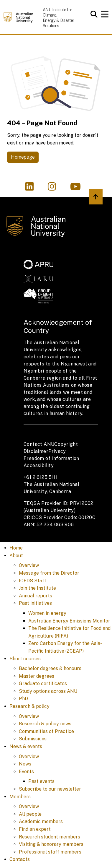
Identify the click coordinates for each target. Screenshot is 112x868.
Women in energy (47, 613)
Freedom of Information (51, 458)
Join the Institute (37, 588)
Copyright (66, 444)
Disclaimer (36, 451)
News (25, 764)
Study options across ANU (48, 691)
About (16, 556)
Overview (29, 565)
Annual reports (36, 596)
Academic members (41, 821)
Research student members (50, 837)
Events (26, 772)
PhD (23, 699)
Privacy (57, 451)
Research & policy (29, 706)
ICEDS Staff (33, 581)
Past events (41, 781)
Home (16, 548)
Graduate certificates (43, 683)
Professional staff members (50, 852)
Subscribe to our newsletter (50, 789)
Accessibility (39, 465)
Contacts (20, 859)
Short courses (25, 659)
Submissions (33, 739)
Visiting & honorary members (51, 844)
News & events (26, 746)
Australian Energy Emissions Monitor (69, 621)
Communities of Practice (46, 731)
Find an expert (35, 829)
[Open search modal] (92, 14)
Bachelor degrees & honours (50, 668)
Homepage (23, 157)
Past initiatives (35, 603)
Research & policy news (45, 724)
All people (30, 814)
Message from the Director (49, 573)
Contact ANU (39, 444)
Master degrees (37, 676)
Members (20, 797)
